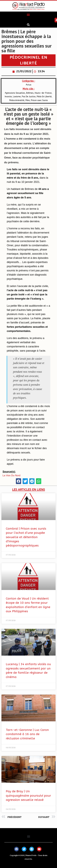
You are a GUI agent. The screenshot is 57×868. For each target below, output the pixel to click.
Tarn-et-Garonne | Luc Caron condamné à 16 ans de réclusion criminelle (27, 734)
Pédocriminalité (17, 100)
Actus (29, 85)
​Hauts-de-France (43, 93)
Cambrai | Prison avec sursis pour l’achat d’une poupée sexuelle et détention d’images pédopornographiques (26, 537)
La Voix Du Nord (11, 475)
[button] (28, 15)
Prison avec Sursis (39, 100)
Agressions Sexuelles (15, 93)
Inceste (8, 97)
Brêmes (30, 93)
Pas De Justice (29, 97)
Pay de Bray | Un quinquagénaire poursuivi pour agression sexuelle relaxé (28, 796)
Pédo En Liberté (44, 97)
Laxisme (17, 97)
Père (28, 100)
